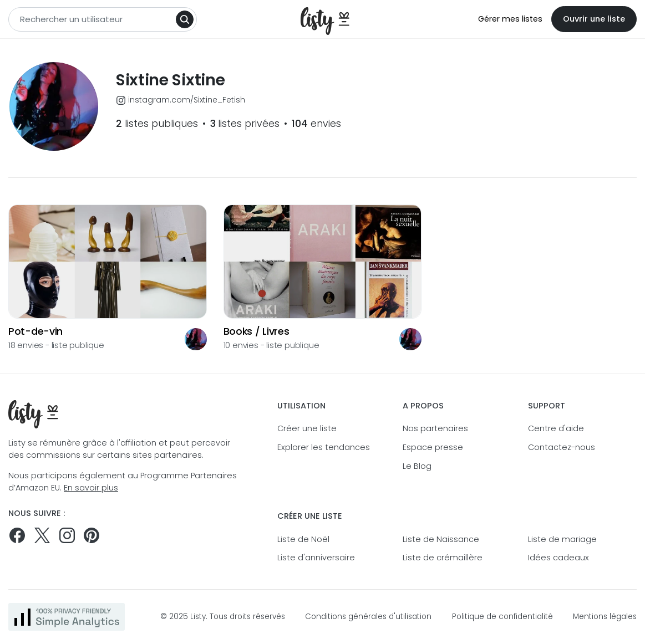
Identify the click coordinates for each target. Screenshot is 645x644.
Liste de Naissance (441, 539)
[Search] (185, 19)
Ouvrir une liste (594, 19)
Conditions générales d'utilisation (368, 617)
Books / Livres (257, 332)
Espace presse (433, 447)
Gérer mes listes (510, 19)
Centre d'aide (556, 428)
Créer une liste (307, 428)
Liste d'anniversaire (316, 558)
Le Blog (417, 466)
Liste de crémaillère (443, 558)
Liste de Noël (303, 539)
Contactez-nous (562, 447)
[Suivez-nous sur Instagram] (67, 535)
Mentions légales (605, 617)
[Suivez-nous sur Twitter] (42, 535)
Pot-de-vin (35, 332)
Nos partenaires (435, 428)
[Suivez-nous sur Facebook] (17, 535)
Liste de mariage (562, 539)
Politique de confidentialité (502, 617)
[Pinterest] (92, 535)
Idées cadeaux (558, 558)
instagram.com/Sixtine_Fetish (181, 100)
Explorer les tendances (324, 447)
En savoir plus (91, 488)
